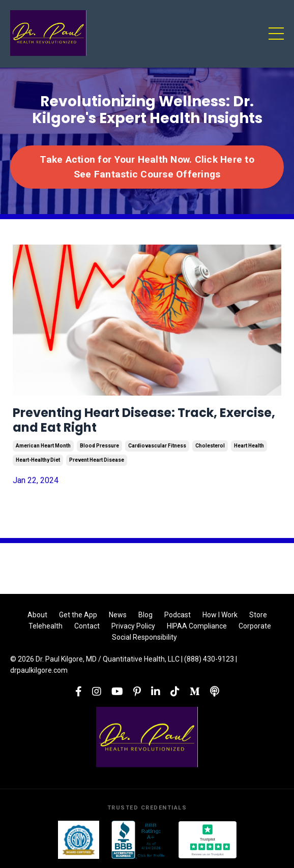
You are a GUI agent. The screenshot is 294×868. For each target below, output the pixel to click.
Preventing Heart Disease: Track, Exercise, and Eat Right (144, 421)
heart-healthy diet (38, 460)
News (118, 615)
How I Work (220, 615)
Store (258, 615)
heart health (249, 446)
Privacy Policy (133, 626)
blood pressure (99, 446)
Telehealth (46, 626)
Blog (145, 615)
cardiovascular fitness (157, 446)
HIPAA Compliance (197, 626)
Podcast (178, 615)
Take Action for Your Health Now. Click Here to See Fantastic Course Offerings (147, 167)
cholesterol (210, 446)
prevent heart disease (97, 460)
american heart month (43, 446)
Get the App (78, 615)
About (37, 615)
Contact (87, 626)
